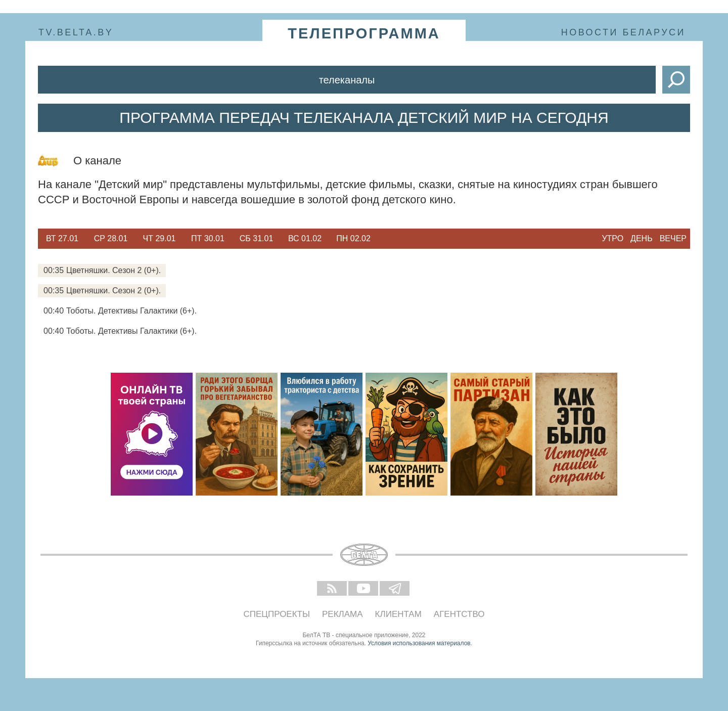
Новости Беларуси (623, 32)
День (642, 238)
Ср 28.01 (111, 238)
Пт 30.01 (208, 238)
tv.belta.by (76, 32)
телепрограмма (364, 33)
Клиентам (398, 614)
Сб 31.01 (257, 238)
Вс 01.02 (305, 238)
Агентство (459, 614)
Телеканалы (347, 80)
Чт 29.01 (160, 238)
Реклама (343, 614)
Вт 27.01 (62, 238)
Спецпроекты (277, 614)
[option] (62, 239)
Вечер (673, 238)
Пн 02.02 (353, 238)
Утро (612, 238)
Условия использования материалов (419, 643)
